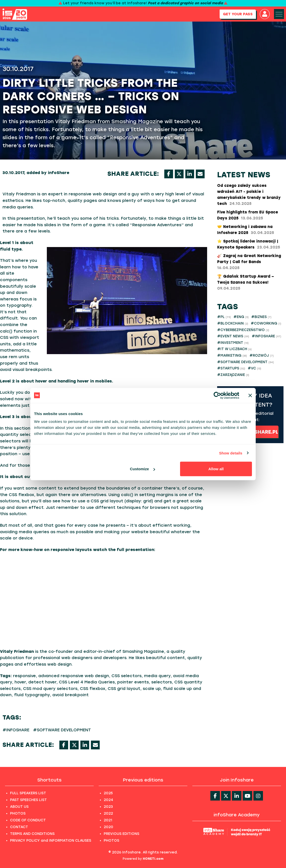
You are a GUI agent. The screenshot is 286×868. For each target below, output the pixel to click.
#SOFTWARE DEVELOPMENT (62, 730)
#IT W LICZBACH (234, 349)
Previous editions (143, 780)
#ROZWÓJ (262, 356)
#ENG (241, 317)
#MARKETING (232, 356)
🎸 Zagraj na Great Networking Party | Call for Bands (249, 262)
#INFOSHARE (16, 730)
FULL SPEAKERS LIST (28, 793)
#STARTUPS (231, 368)
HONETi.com (153, 859)
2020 (108, 827)
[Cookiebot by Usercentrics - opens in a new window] (217, 395)
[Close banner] (250, 395)
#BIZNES (261, 317)
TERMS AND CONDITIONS (32, 834)
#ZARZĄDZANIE (233, 375)
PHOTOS (18, 813)
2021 (108, 820)
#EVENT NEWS (233, 336)
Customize (142, 469)
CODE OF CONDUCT (28, 820)
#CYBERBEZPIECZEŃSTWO (243, 330)
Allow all (216, 469)
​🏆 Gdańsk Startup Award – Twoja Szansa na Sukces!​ (246, 282)
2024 (108, 800)
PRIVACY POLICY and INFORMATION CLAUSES (51, 841)
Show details (231, 453)
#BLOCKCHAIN (233, 323)
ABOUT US (19, 807)
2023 (108, 807)
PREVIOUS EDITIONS (121, 834)
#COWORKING (266, 323)
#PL (224, 317)
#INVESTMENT (233, 343)
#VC (254, 368)
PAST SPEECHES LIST (28, 800)
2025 (108, 793)
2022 (108, 813)
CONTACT (19, 827)
